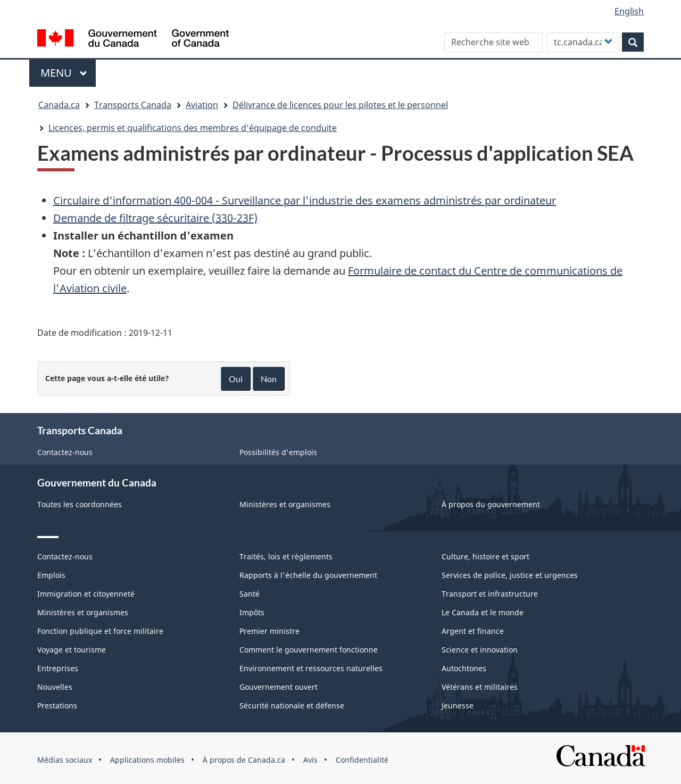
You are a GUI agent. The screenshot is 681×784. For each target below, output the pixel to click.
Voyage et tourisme (72, 650)
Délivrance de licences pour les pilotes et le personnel (340, 105)
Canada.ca (59, 105)
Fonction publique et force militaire (100, 631)
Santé (250, 594)
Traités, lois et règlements (286, 556)
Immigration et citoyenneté (86, 594)
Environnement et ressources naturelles (311, 668)
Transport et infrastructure (490, 594)
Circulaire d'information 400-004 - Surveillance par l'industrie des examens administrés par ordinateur (305, 200)
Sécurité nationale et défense (292, 705)
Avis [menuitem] (310, 760)
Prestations (57, 705)
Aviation (202, 105)
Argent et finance (473, 631)
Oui (236, 379)
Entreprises (58, 668)
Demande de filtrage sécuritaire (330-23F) (155, 218)
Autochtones (464, 668)
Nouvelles (55, 687)
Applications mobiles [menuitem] (147, 760)
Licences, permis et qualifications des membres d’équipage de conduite (193, 128)
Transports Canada (133, 105)
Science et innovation (480, 650)
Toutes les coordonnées (80, 504)
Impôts (252, 612)
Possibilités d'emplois (278, 452)
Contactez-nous (65, 452)
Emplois (51, 575)
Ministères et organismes (285, 504)
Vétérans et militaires (480, 687)
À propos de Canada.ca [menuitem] (244, 760)
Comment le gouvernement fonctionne (309, 650)
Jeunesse (458, 705)
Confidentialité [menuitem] (362, 760)
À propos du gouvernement (491, 504)
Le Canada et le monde (483, 612)
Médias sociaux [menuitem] (65, 760)
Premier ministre (269, 631)
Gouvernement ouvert (279, 687)
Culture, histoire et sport (485, 556)
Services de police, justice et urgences (510, 575)
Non (269, 379)
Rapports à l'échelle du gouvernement (308, 575)
